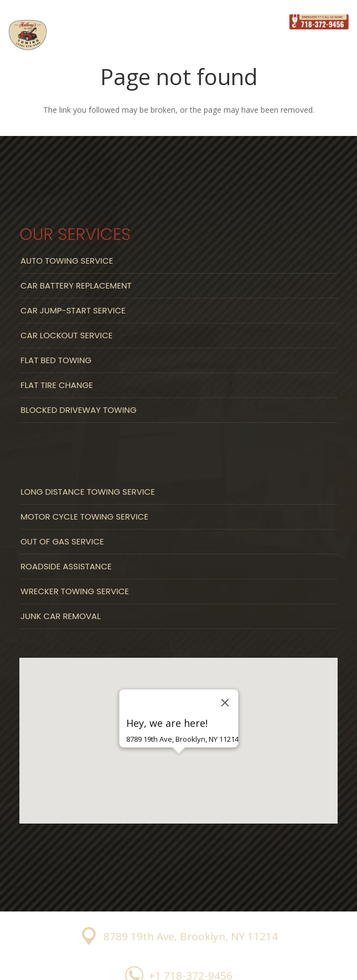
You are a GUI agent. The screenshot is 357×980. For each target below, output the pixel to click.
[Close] (225, 703)
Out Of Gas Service (62, 541)
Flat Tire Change (57, 385)
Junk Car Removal (61, 616)
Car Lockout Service (66, 335)
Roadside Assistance (66, 566)
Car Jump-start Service (73, 310)
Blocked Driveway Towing (79, 410)
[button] (179, 773)
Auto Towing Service (67, 261)
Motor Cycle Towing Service (84, 517)
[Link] (28, 35)
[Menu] (266, 22)
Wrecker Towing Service (75, 591)
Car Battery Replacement (76, 285)
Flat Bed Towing (56, 360)
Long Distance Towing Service (88, 492)
